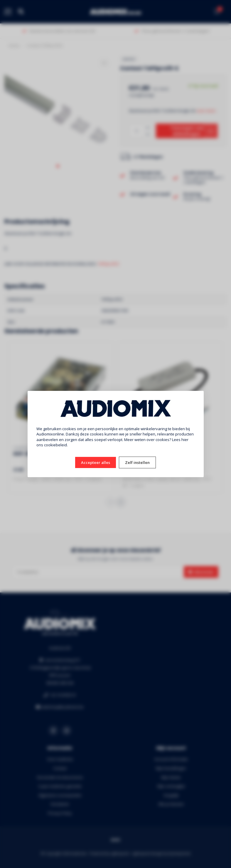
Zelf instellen (137, 462)
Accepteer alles (96, 462)
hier (185, 440)
